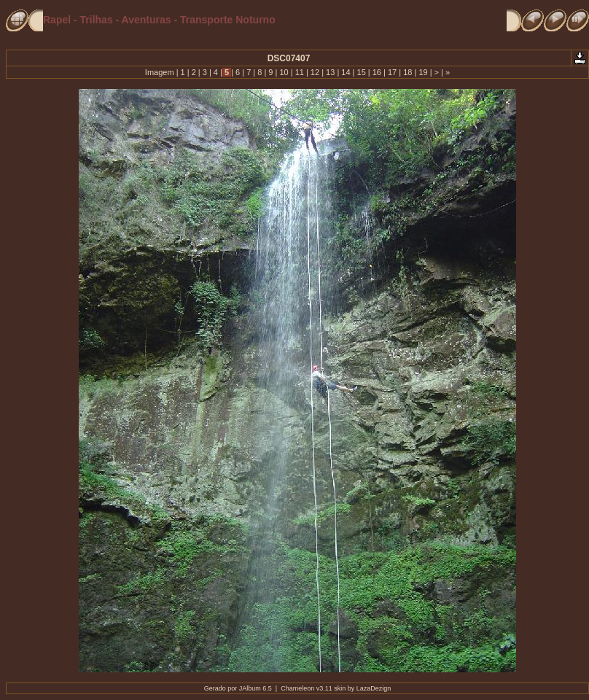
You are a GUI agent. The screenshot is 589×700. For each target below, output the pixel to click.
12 (315, 72)
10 (284, 72)
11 (300, 72)
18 (407, 72)
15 (361, 72)
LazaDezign (374, 688)
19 (423, 72)
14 (346, 72)
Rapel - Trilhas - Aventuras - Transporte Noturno (159, 20)
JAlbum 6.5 (256, 688)
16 (377, 72)
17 (392, 72)
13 (330, 72)
